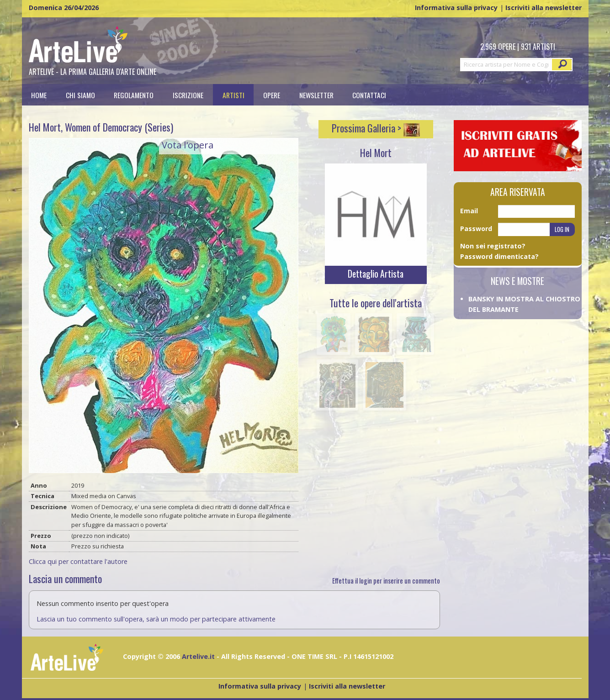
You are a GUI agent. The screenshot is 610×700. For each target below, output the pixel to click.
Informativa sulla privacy (456, 8)
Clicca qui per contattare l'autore (78, 561)
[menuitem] (39, 95)
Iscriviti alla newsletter (544, 8)
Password (476, 229)
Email (469, 211)
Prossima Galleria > (376, 128)
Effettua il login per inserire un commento (386, 581)
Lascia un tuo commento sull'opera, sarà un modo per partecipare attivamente (156, 619)
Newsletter (316, 95)
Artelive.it (198, 656)
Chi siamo (80, 95)
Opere (272, 95)
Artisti (233, 95)
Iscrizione (188, 95)
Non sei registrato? (493, 246)
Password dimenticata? (499, 256)
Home (39, 95)
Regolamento (134, 95)
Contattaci (369, 95)
